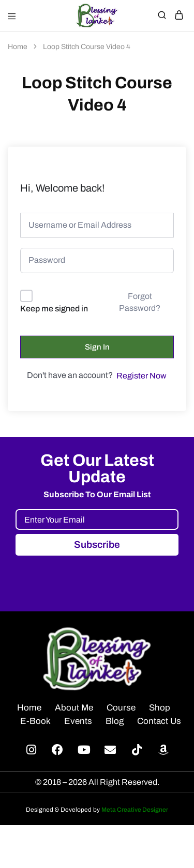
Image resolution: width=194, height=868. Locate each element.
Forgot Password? (140, 302)
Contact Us (159, 721)
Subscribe (97, 545)
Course (121, 708)
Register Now (141, 376)
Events (78, 721)
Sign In (97, 347)
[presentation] (94, 576)
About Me (74, 708)
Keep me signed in (54, 309)
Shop (160, 708)
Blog (115, 721)
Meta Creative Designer (135, 810)
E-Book (35, 721)
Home (29, 708)
